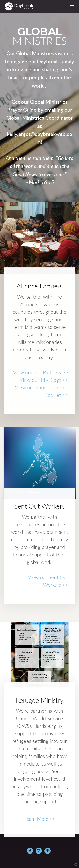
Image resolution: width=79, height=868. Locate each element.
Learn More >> (40, 819)
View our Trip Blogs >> (44, 380)
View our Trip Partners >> (41, 373)
